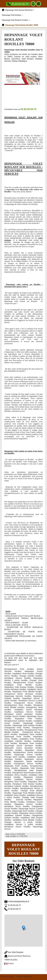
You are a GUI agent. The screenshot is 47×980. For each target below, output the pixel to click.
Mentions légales (7, 976)
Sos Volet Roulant (14, 952)
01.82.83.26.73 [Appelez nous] (18, 4)
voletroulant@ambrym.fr (19, 901)
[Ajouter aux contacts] (33, 4)
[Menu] (38, 4)
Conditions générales (24, 976)
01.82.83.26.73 (14, 905)
